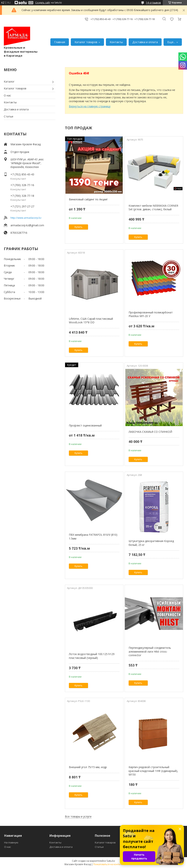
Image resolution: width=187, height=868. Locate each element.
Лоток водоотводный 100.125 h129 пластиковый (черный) (92, 656)
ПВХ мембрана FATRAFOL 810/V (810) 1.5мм (93, 537)
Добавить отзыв (172, 19)
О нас (7, 95)
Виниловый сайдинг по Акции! (88, 199)
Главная (60, 42)
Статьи (8, 116)
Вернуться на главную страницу (90, 106)
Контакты (116, 42)
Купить (79, 227)
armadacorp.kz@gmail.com (27, 225)
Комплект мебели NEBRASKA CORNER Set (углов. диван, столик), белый (153, 208)
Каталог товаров (86, 42)
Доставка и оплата (145, 42)
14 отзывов (153, 3)
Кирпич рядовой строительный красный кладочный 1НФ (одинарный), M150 (153, 771)
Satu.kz (111, 861)
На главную (11, 842)
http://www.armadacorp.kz (26, 218)
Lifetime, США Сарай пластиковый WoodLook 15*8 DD (91, 321)
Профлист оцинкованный (85, 425)
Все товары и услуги (78, 816)
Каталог (9, 82)
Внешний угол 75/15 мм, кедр (88, 767)
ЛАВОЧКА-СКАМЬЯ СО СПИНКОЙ (150, 432)
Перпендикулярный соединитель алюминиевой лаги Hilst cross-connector (150, 651)
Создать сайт (43, 3)
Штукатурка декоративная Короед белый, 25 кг (151, 543)
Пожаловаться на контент (108, 864)
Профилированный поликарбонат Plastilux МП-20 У (151, 314)
